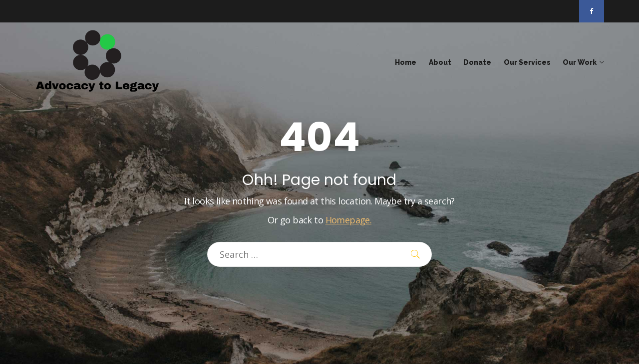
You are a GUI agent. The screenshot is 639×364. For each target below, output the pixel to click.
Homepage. (349, 220)
